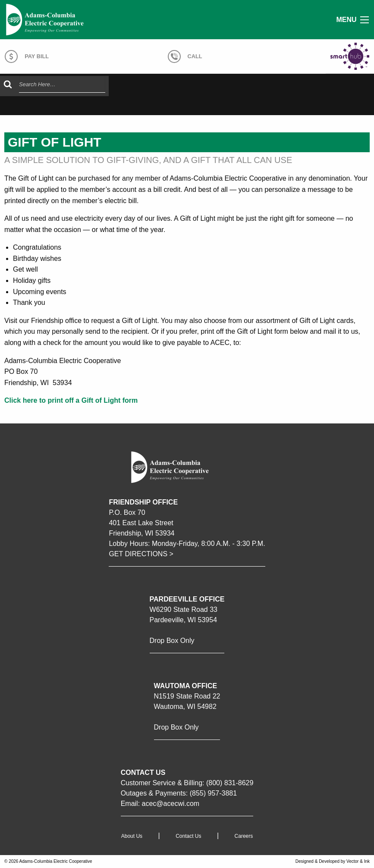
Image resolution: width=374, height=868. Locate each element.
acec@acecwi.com (171, 804)
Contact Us (188, 836)
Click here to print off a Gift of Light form (71, 400)
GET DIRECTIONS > (141, 554)
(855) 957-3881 (213, 793)
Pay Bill (27, 56)
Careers (244, 836)
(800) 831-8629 (230, 783)
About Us (132, 836)
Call (185, 56)
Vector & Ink (358, 861)
